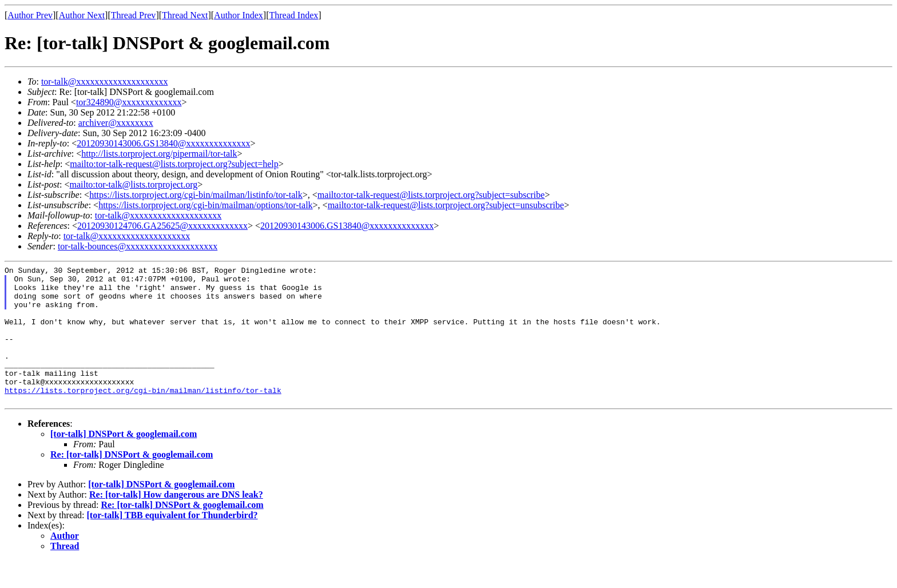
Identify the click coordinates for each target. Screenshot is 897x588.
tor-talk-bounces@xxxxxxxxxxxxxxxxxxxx (138, 246)
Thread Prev (134, 15)
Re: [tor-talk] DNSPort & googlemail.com (132, 482)
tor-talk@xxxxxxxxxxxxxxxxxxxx (105, 82)
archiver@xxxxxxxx (116, 123)
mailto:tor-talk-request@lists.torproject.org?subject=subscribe (431, 195)
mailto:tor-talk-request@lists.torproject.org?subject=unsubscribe (446, 205)
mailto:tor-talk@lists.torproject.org (133, 184)
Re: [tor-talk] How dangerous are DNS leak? (176, 522)
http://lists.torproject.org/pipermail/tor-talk (159, 154)
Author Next (82, 15)
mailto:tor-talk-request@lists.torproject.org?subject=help (174, 164)
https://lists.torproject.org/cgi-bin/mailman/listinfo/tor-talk (196, 195)
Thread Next (185, 15)
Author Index (239, 15)
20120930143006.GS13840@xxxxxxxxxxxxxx (163, 143)
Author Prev (30, 15)
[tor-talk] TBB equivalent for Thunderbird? (172, 543)
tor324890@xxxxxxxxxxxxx (129, 102)
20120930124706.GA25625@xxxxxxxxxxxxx (162, 226)
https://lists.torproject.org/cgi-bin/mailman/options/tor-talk (205, 205)
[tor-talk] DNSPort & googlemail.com (124, 461)
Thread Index (294, 15)
